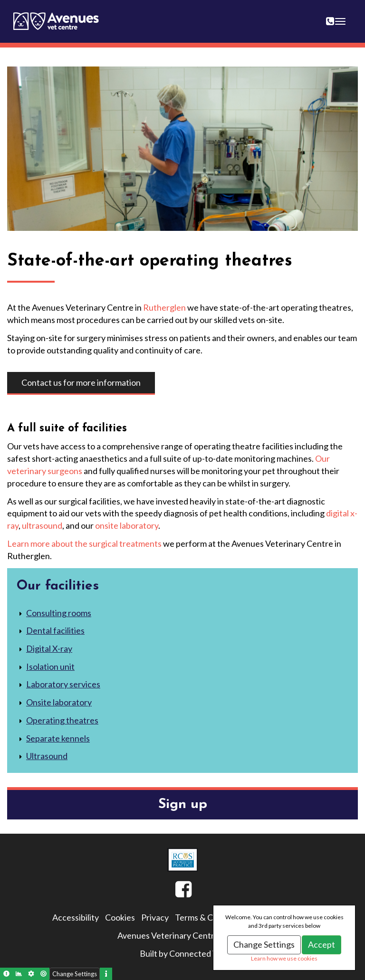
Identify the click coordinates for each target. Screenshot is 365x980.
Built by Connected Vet (183, 953)
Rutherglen (164, 307)
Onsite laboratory (59, 702)
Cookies (120, 917)
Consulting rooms (59, 613)
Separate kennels (58, 738)
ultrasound (42, 525)
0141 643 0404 (336, 15)
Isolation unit (50, 666)
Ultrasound (47, 756)
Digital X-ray (49, 648)
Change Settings (264, 944)
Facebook (175, 893)
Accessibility (76, 917)
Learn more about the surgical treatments (84, 543)
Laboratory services (63, 684)
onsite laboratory (127, 525)
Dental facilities (55, 630)
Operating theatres (62, 720)
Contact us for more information (81, 382)
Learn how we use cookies (284, 958)
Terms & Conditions (211, 917)
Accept (322, 944)
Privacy (155, 917)
